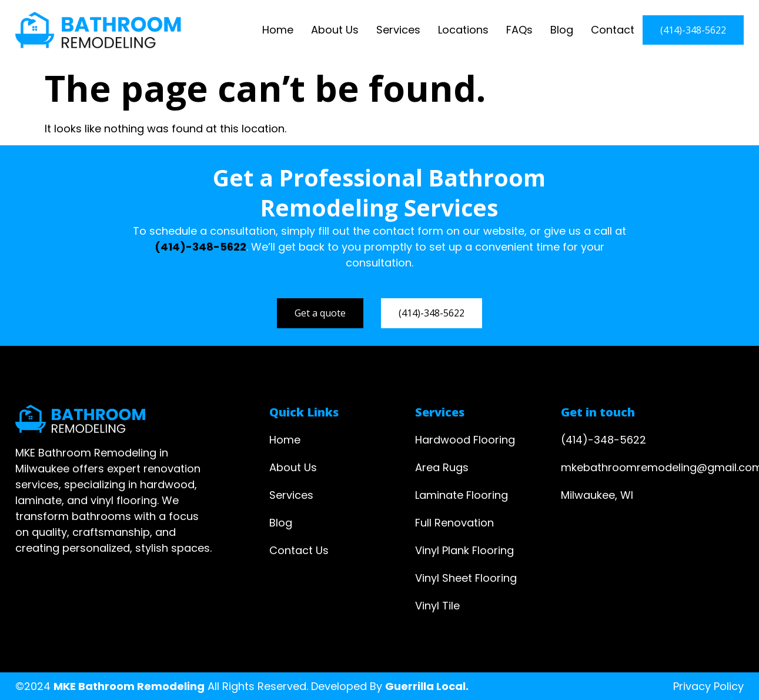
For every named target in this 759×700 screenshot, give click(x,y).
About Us (335, 30)
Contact (613, 30)
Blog (562, 30)
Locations (463, 30)
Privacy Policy (708, 686)
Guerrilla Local (425, 686)
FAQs (519, 30)
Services (398, 30)
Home (278, 30)
